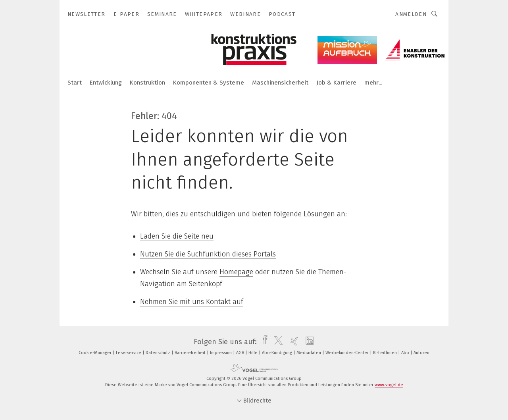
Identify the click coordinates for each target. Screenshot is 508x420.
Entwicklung (106, 83)
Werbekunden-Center (348, 353)
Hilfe (254, 353)
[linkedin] (308, 342)
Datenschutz (159, 353)
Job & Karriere (336, 83)
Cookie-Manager (96, 353)
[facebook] (263, 342)
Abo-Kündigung (278, 353)
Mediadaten (309, 353)
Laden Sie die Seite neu (177, 236)
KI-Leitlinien (386, 353)
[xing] (292, 342)
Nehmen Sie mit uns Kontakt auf (192, 302)
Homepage (236, 272)
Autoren (421, 353)
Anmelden (411, 14)
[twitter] (276, 342)
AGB (241, 353)
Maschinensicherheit (280, 83)
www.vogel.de (389, 385)
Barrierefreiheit (191, 353)
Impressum (221, 353)
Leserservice (129, 353)
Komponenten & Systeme (209, 83)
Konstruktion (147, 83)
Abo (406, 353)
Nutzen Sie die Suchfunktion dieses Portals (208, 254)
